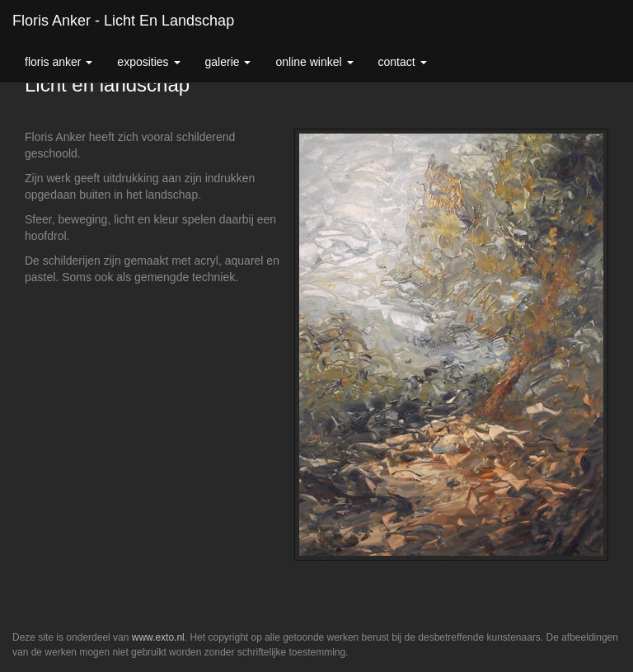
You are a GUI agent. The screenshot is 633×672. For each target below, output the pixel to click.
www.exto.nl (158, 637)
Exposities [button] (148, 62)
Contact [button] (403, 62)
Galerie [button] (228, 62)
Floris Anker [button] (59, 62)
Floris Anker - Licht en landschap (123, 21)
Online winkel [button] (314, 62)
